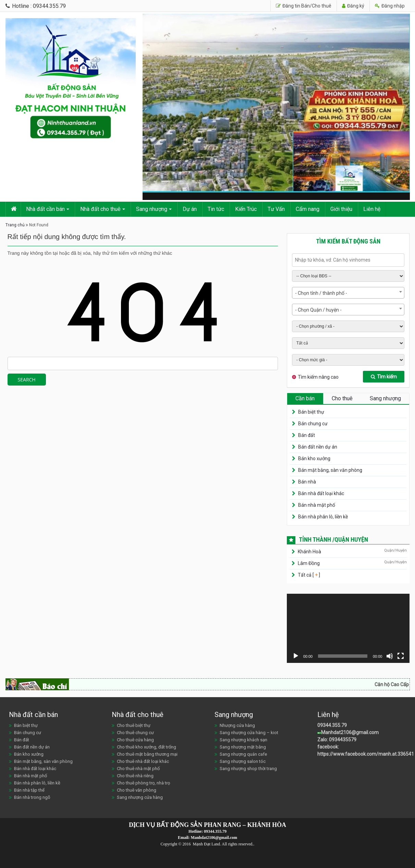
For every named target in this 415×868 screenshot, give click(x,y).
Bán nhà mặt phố (317, 505)
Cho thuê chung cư (135, 733)
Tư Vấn (276, 209)
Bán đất (307, 435)
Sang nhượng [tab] (385, 398)
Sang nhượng (152, 209)
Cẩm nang (308, 209)
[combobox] (348, 293)
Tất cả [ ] (308, 575)
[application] (348, 628)
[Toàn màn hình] (401, 656)
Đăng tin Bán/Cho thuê (304, 6)
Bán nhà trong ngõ (32, 797)
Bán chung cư (313, 424)
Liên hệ (372, 209)
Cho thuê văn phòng (137, 790)
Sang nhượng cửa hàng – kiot (249, 733)
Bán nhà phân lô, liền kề (323, 517)
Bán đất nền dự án (318, 447)
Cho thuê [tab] (342, 398)
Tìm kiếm (384, 377)
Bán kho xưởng (314, 458)
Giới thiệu (341, 209)
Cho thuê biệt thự (134, 725)
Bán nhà (307, 482)
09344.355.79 (332, 725)
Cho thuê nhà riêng (135, 776)
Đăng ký (353, 6)
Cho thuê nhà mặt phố (138, 769)
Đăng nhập (390, 6)
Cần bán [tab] (305, 398)
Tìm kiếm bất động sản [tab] (348, 241)
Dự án (190, 209)
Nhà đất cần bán (45, 209)
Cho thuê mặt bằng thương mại (147, 754)
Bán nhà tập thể (29, 790)
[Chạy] (296, 656)
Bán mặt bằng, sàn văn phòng (330, 470)
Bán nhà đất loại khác (321, 493)
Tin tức (216, 209)
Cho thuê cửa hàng (135, 740)
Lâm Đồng (309, 563)
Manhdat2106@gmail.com (350, 732)
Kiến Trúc (246, 209)
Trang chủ (15, 225)
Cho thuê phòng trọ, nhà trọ (143, 783)
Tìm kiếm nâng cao (318, 377)
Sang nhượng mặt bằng (243, 747)
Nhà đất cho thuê (100, 209)
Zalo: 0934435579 (337, 740)
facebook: (329, 747)
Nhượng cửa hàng (237, 725)
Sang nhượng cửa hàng (140, 797)
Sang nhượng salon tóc (243, 761)
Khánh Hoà (309, 552)
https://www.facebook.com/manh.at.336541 (366, 754)
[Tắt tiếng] (390, 656)
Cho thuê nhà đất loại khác (143, 761)
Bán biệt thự (311, 412)
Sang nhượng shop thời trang (248, 769)
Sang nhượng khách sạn (243, 740)
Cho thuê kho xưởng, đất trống (147, 747)
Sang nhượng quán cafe (243, 754)
